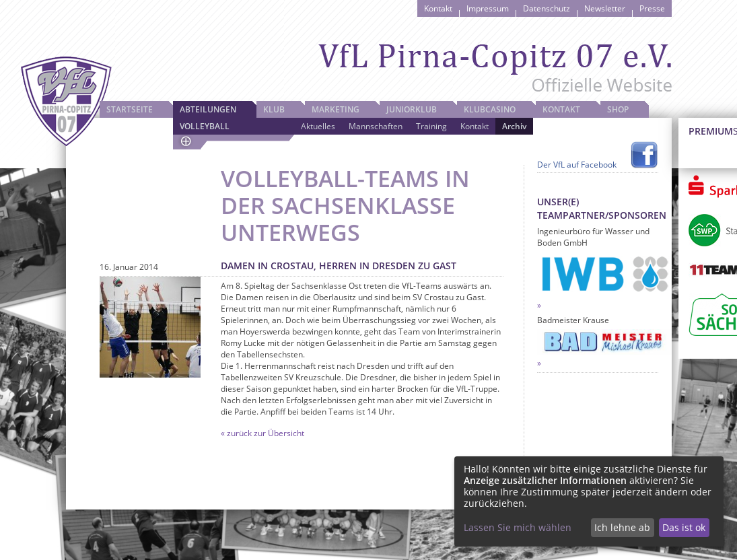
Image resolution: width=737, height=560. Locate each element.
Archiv (514, 126)
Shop (618, 109)
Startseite (130, 109)
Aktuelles (318, 126)
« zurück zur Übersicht (262, 433)
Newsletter (605, 8)
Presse (652, 8)
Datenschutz (547, 8)
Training (431, 126)
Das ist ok (684, 527)
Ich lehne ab (622, 527)
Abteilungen (208, 109)
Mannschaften (376, 126)
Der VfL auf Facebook (577, 165)
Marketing (336, 109)
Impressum (488, 8)
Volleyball (205, 126)
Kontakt (438, 8)
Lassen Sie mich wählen (518, 527)
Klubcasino (490, 109)
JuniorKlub (412, 109)
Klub (274, 109)
